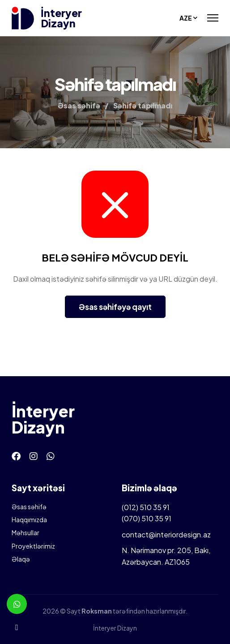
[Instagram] (34, 456)
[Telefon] (17, 627)
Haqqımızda (29, 519)
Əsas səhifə (29, 507)
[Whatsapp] (51, 456)
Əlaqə (21, 559)
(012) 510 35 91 (146, 507)
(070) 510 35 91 (147, 518)
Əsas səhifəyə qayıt (115, 307)
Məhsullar (26, 532)
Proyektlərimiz (33, 546)
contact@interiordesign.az (166, 535)
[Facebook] (16, 456)
